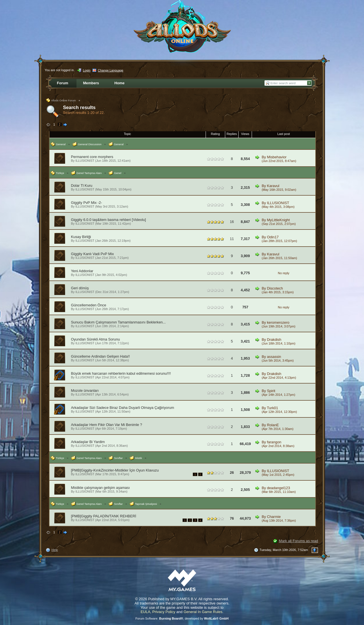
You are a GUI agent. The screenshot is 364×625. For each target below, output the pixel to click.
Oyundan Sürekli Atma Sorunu (96, 339)
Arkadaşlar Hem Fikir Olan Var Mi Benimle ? (107, 425)
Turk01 (272, 408)
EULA (145, 612)
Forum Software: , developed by (182, 618)
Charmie (274, 517)
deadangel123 (279, 488)
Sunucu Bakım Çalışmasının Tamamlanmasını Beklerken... (118, 322)
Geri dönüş (80, 288)
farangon (274, 442)
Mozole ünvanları (85, 391)
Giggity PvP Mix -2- (87, 203)
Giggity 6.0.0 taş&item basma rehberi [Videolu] (109, 220)
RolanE (273, 425)
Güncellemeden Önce (89, 305)
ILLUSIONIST (85, 161)
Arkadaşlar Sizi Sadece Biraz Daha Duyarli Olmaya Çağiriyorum (123, 408)
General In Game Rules (203, 612)
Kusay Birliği (81, 237)
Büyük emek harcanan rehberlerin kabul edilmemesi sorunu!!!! (121, 373)
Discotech (275, 288)
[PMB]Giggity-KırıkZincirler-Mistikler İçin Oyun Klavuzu (115, 470)
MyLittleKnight (278, 220)
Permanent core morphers (92, 157)
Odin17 (273, 237)
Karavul (273, 186)
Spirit (271, 391)
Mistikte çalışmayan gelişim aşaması (101, 488)
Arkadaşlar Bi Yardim (88, 442)
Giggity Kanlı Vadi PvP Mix (93, 254)
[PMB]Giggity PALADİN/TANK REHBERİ (104, 516)
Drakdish (274, 340)
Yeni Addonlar (82, 271)
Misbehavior (277, 157)
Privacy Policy (164, 612)
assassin (274, 357)
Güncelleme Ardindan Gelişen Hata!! (101, 356)
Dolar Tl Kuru (82, 186)
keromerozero (278, 322)
